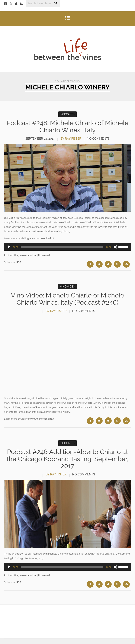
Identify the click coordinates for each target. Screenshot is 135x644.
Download (44, 255)
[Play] (9, 247)
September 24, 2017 (40, 139)
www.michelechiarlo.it (42, 238)
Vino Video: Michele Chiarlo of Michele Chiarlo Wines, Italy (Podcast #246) (68, 299)
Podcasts (68, 114)
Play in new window (25, 255)
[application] (68, 247)
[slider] (62, 247)
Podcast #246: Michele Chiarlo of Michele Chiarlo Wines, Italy (68, 126)
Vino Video (67, 287)
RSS (19, 262)
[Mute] (115, 247)
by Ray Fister (71, 139)
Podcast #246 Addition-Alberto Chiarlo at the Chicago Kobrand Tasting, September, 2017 (67, 459)
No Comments (98, 139)
